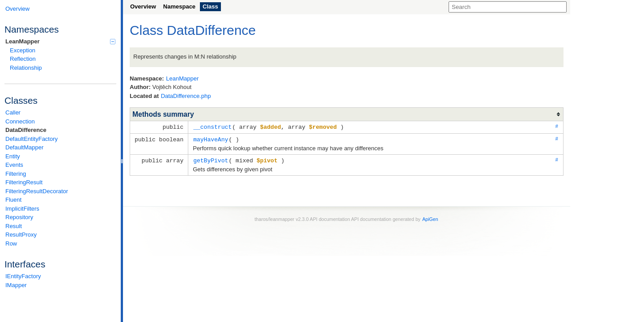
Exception (23, 50)
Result (14, 226)
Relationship (26, 68)
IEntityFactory (23, 276)
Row (11, 244)
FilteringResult (24, 182)
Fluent (13, 200)
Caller (13, 112)
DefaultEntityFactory (32, 139)
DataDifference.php (186, 96)
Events (14, 165)
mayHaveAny (211, 139)
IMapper (16, 285)
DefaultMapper (24, 147)
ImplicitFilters (22, 209)
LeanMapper (60, 41)
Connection (20, 121)
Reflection (23, 59)
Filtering (16, 174)
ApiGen (430, 218)
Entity (13, 156)
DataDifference (26, 130)
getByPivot (211, 159)
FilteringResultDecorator (37, 191)
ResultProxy (21, 235)
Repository (19, 217)
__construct (212, 127)
